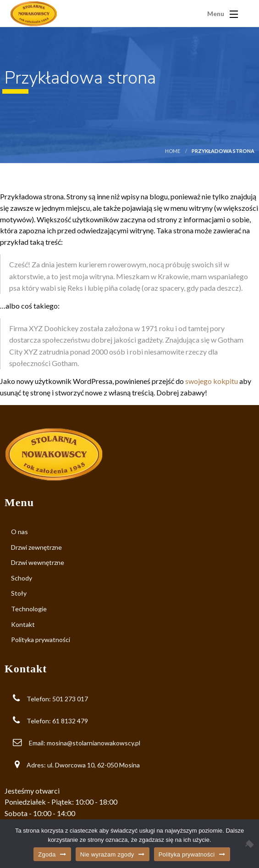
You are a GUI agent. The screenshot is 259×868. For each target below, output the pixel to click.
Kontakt (23, 624)
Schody (22, 578)
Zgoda (47, 854)
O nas (19, 532)
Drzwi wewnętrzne (38, 562)
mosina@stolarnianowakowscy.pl (94, 743)
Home (173, 151)
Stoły (19, 593)
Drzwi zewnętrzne (36, 547)
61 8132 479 (70, 721)
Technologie (29, 609)
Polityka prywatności (41, 640)
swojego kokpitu (212, 381)
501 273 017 (70, 699)
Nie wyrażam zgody (107, 854)
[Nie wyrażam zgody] (248, 844)
